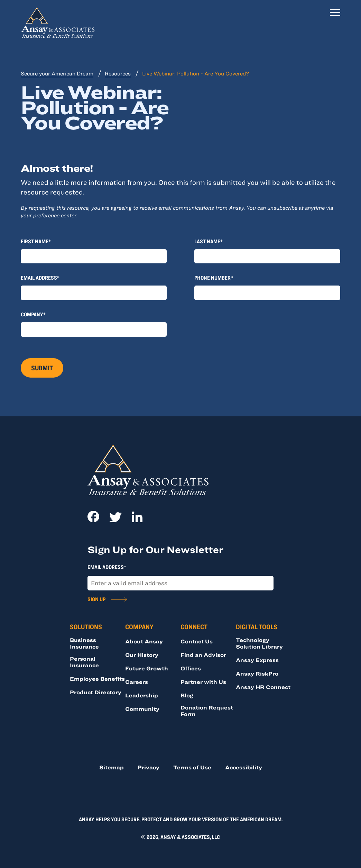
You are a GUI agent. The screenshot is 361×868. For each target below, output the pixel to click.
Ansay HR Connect (263, 687)
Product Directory (96, 692)
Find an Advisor (203, 655)
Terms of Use (192, 767)
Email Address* (40, 278)
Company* (33, 314)
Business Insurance (84, 643)
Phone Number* (214, 278)
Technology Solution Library (259, 643)
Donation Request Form (207, 711)
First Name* (36, 241)
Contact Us (197, 641)
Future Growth (147, 668)
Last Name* (209, 241)
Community (142, 709)
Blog (187, 695)
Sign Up (96, 599)
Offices (191, 668)
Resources (118, 73)
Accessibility (244, 767)
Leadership (142, 695)
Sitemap (112, 767)
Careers (137, 682)
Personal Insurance (84, 662)
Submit (42, 368)
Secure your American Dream (57, 73)
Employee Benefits (97, 679)
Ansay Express (257, 660)
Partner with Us (203, 682)
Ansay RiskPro (257, 673)
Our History (142, 655)
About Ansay (144, 641)
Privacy (149, 767)
